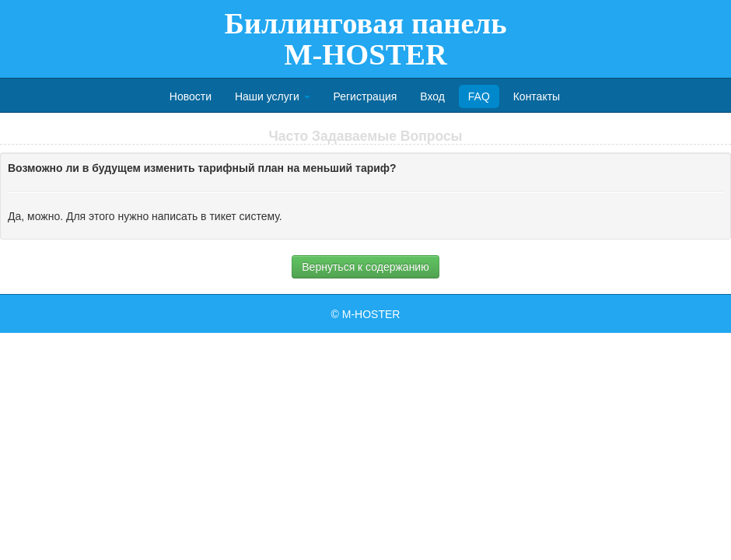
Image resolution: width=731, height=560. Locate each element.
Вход (432, 96)
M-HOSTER (371, 314)
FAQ (479, 96)
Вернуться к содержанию (365, 267)
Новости (191, 96)
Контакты (537, 96)
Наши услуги (273, 96)
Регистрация (365, 96)
